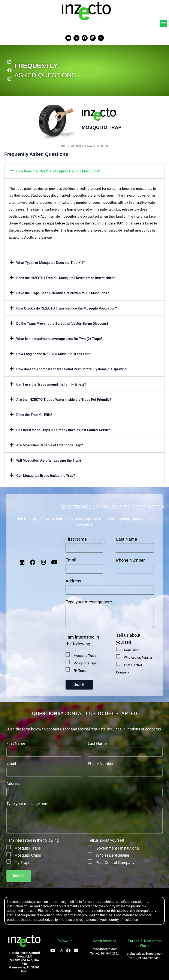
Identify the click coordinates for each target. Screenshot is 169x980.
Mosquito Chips (85, 663)
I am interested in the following (82, 641)
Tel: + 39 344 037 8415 (145, 958)
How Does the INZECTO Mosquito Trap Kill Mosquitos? (58, 171)
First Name (76, 539)
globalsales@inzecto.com (145, 954)
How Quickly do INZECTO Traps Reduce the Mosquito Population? (67, 308)
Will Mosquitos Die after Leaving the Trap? (49, 460)
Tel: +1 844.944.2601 (105, 953)
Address (73, 581)
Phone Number (130, 560)
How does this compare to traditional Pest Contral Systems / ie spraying (71, 369)
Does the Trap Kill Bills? (34, 415)
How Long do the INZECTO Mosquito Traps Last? (54, 354)
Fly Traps (80, 671)
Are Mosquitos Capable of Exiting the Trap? (50, 445)
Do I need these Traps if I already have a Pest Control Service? (64, 430)
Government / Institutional (118, 848)
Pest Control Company (115, 863)
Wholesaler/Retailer (138, 658)
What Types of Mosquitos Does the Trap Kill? (51, 263)
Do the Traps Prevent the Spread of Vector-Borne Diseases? (62, 324)
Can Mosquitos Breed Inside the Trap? (46, 476)
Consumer (131, 650)
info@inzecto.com (105, 949)
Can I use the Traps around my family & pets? (51, 384)
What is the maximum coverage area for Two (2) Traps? (59, 339)
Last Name (127, 539)
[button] (163, 24)
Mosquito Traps (85, 656)
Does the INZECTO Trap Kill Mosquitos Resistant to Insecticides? (66, 278)
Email (71, 560)
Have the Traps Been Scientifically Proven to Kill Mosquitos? (63, 293)
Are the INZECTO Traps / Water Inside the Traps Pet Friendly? (64, 400)
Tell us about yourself (128, 639)
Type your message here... (90, 602)
